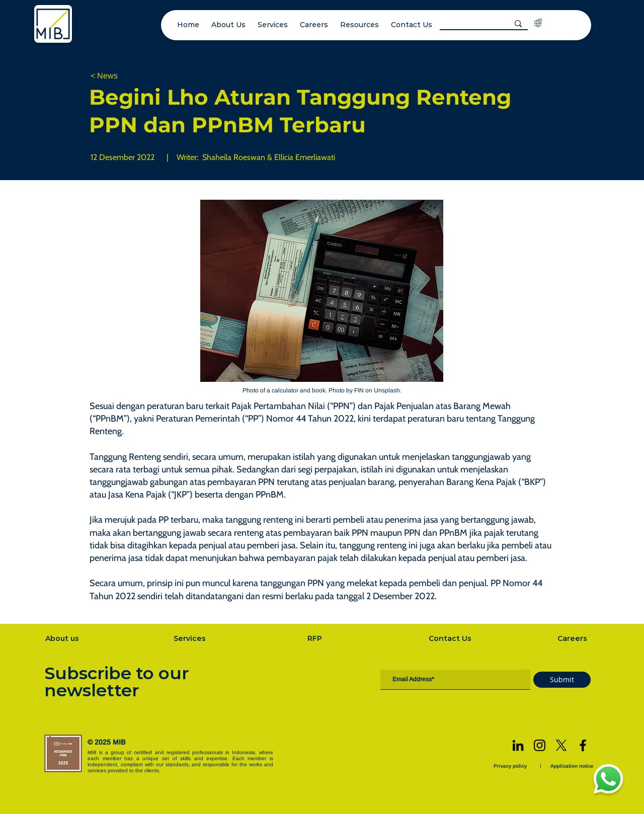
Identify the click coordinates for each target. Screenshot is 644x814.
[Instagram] (540, 745)
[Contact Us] (451, 638)
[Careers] (574, 638)
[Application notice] (573, 766)
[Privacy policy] (511, 766)
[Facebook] (583, 745)
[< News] (124, 76)
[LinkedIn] (518, 745)
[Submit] (562, 680)
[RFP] (316, 638)
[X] (561, 745)
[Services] (191, 638)
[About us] (63, 638)
